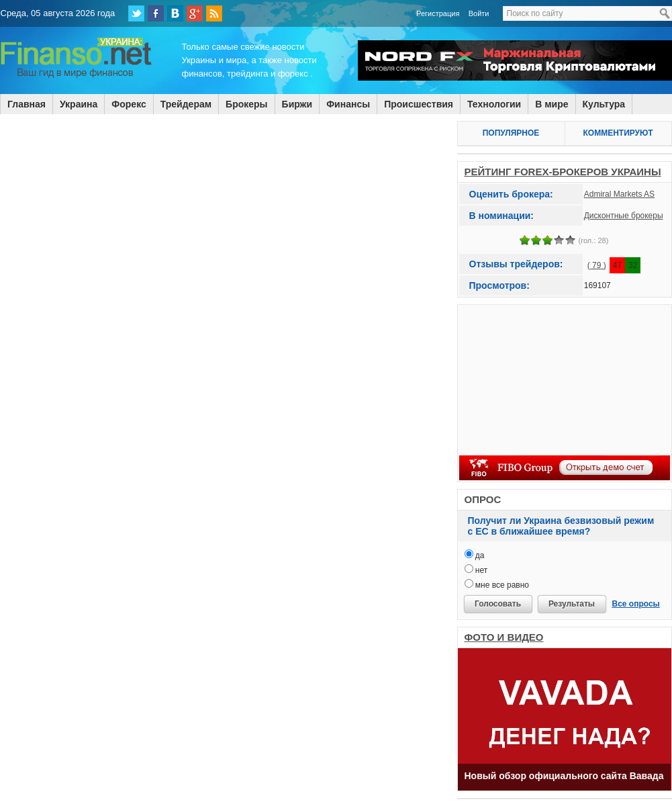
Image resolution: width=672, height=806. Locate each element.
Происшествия (419, 104)
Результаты (572, 604)
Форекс (129, 104)
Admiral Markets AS (619, 194)
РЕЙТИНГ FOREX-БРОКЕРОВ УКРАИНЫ (563, 172)
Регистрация (438, 13)
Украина (79, 104)
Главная (27, 104)
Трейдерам (186, 104)
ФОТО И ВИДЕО (504, 637)
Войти (479, 13)
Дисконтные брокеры (624, 216)
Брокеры (246, 104)
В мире (551, 104)
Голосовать (498, 604)
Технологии (494, 104)
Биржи (297, 104)
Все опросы (636, 604)
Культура (604, 104)
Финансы (348, 104)
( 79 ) (597, 265)
